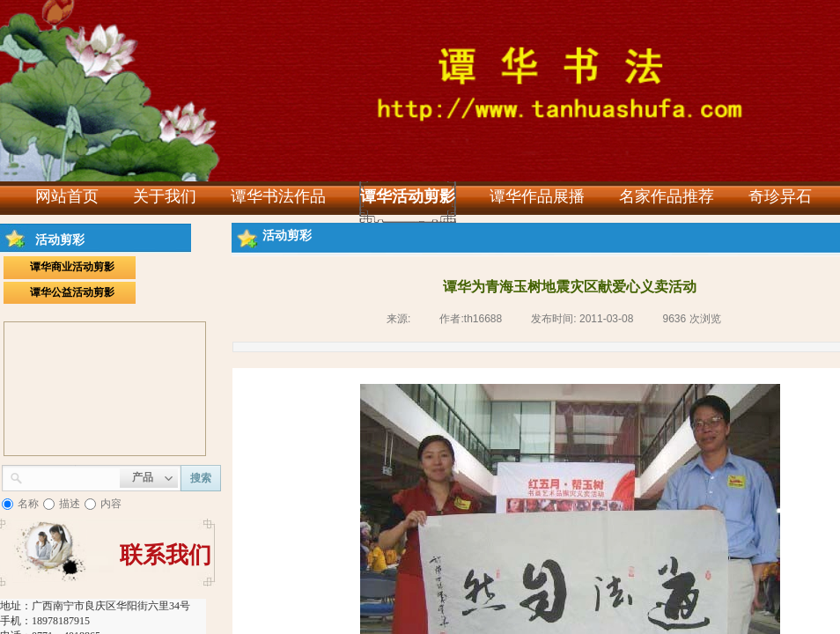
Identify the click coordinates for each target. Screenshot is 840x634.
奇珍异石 (780, 196)
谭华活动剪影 (408, 196)
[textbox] (71, 476)
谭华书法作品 (278, 196)
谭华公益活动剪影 (72, 292)
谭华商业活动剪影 (72, 267)
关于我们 (165, 196)
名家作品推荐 (667, 196)
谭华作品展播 (537, 196)
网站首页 (67, 196)
